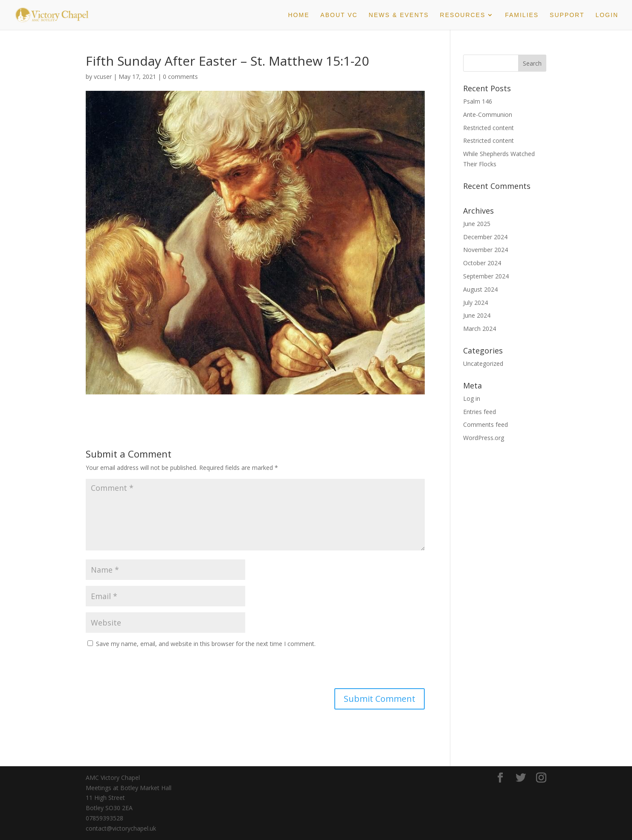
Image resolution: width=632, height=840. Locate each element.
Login (607, 15)
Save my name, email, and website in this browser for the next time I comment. (206, 644)
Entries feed (480, 412)
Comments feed (486, 424)
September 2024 (486, 276)
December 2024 (485, 237)
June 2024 (477, 315)
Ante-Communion (488, 114)
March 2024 (480, 329)
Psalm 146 (478, 101)
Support (567, 15)
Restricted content (488, 128)
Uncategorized (483, 364)
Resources (463, 15)
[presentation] (144, 670)
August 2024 (480, 289)
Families (522, 15)
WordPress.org (484, 438)
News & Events (399, 15)
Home (299, 15)
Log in (472, 398)
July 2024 (475, 303)
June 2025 (477, 224)
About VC (339, 15)
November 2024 (486, 250)
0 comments (180, 77)
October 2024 (482, 263)
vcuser (103, 77)
